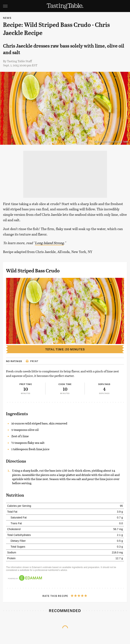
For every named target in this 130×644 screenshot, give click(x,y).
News (7, 18)
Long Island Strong (49, 243)
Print (32, 361)
